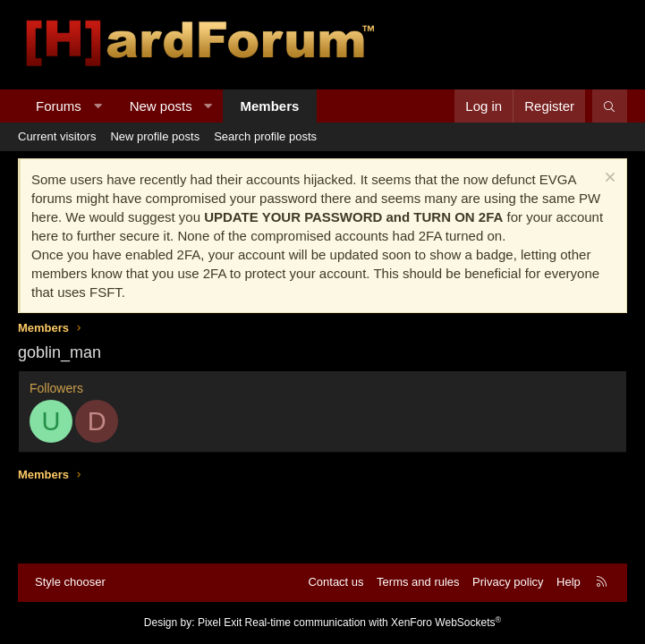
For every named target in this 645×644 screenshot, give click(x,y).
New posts (161, 106)
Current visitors (57, 136)
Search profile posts (265, 136)
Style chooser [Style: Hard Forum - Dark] (70, 582)
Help (569, 582)
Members (270, 106)
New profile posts (155, 136)
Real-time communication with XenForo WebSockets (373, 623)
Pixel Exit (220, 623)
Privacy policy (508, 582)
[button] (97, 106)
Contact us (335, 582)
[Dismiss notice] (608, 179)
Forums (59, 106)
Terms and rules (418, 582)
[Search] (610, 106)
